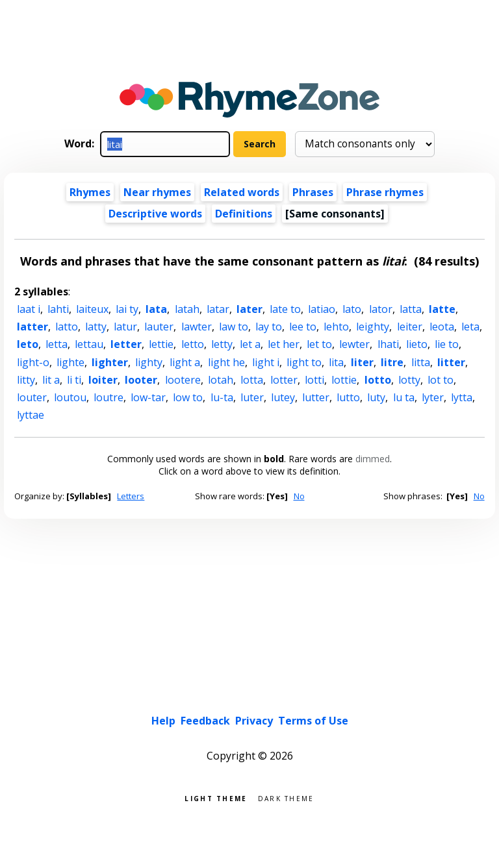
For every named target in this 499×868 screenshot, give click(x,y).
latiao (322, 309)
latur (125, 327)
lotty (409, 380)
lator (381, 309)
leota (442, 327)
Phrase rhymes (385, 192)
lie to (447, 344)
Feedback (205, 721)
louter (32, 397)
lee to (303, 327)
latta (411, 309)
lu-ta (222, 397)
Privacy (254, 721)
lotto (378, 380)
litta (421, 362)
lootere (183, 380)
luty (376, 397)
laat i (29, 309)
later (249, 309)
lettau (89, 344)
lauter (159, 327)
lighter (110, 362)
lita (336, 362)
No (299, 496)
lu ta (404, 397)
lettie (161, 344)
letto (193, 344)
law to (234, 327)
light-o (33, 362)
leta (470, 327)
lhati (388, 344)
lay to (269, 327)
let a (250, 344)
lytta (462, 397)
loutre (109, 397)
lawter (197, 327)
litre (392, 362)
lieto (417, 344)
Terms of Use (313, 721)
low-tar (148, 397)
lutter (316, 397)
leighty (373, 327)
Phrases (313, 192)
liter (362, 362)
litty (26, 380)
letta (57, 344)
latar (218, 309)
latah (187, 309)
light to (304, 362)
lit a (51, 380)
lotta (252, 380)
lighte (70, 362)
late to (285, 309)
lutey (283, 397)
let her (284, 344)
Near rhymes (157, 192)
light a (185, 362)
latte (442, 309)
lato (352, 309)
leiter (410, 327)
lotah (221, 380)
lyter (433, 397)
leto (28, 344)
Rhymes (90, 192)
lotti (314, 380)
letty (222, 344)
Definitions (244, 214)
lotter (284, 380)
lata (156, 309)
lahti (58, 309)
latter (32, 327)
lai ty (127, 309)
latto (67, 327)
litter (451, 362)
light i (266, 362)
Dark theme (286, 798)
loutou (70, 397)
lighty (149, 362)
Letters (131, 496)
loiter (103, 380)
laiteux (92, 309)
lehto (336, 327)
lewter (354, 344)
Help (163, 721)
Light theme (216, 798)
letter (126, 344)
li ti (74, 380)
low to (188, 397)
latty (96, 327)
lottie (344, 380)
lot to (441, 380)
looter (141, 380)
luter (252, 397)
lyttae (31, 415)
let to (319, 344)
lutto (348, 397)
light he (226, 362)
